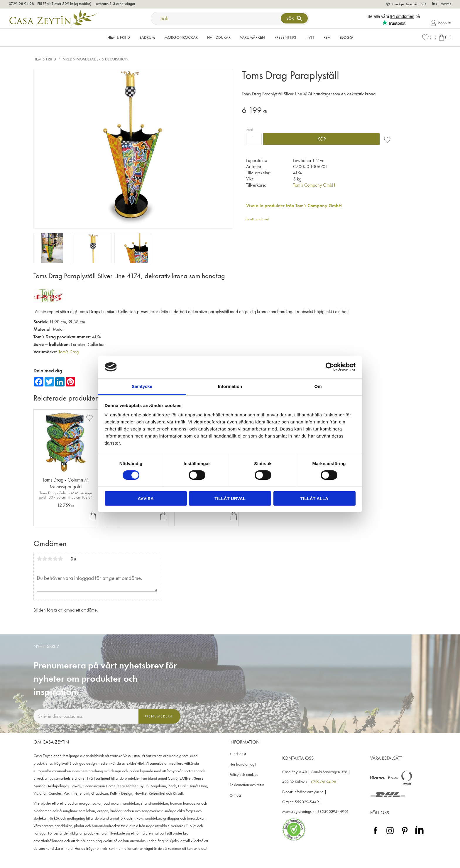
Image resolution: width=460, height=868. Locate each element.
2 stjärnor (45, 559)
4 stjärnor (55, 559)
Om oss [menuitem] (235, 795)
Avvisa (146, 498)
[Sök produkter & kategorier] (217, 18)
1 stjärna (39, 559)
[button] (429, 37)
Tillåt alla (314, 498)
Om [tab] (318, 386)
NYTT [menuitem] (310, 37)
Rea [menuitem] (327, 37)
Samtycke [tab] (142, 386)
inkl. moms (442, 4)
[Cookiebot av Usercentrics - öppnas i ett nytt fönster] (330, 367)
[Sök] (294, 18)
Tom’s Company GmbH (314, 185)
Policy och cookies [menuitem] (244, 775)
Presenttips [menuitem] (285, 37)
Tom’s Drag (69, 352)
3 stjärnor (50, 559)
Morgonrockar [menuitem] (181, 37)
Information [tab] (230, 386)
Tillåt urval (230, 498)
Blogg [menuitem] (346, 37)
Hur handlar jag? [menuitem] (243, 764)
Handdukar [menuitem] (219, 37)
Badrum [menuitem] (147, 37)
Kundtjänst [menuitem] (238, 754)
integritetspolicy (107, 729)
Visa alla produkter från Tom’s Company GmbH (294, 206)
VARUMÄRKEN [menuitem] (253, 37)
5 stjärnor (60, 559)
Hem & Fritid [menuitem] (119, 37)
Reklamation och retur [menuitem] (247, 785)
